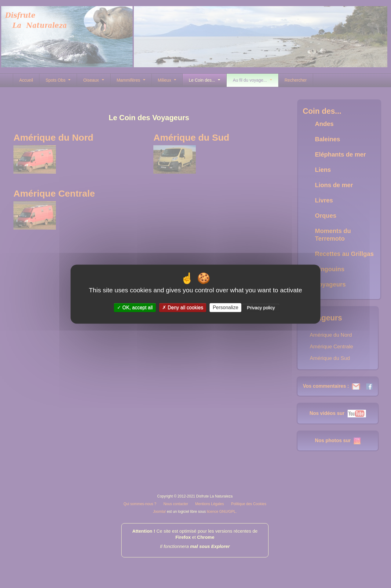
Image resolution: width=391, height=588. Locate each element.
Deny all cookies (183, 307)
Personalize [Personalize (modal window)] (225, 307)
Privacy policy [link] (261, 307)
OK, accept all (135, 307)
